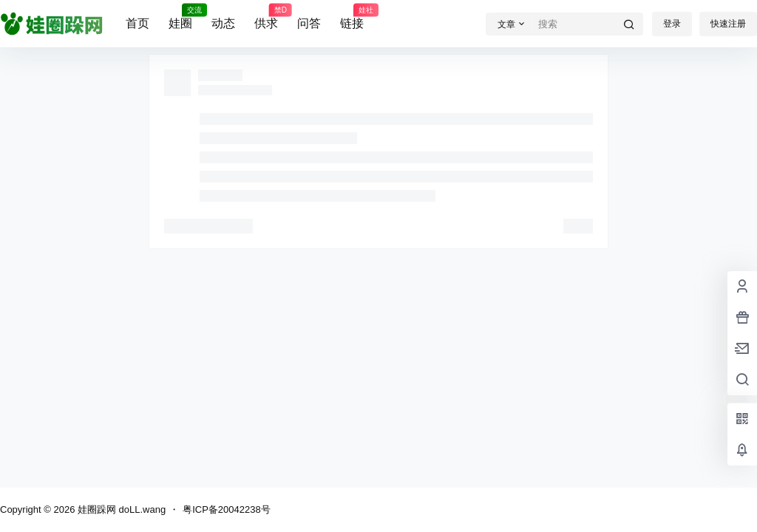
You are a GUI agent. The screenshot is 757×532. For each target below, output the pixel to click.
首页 (138, 23)
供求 (266, 17)
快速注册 (728, 24)
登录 (672, 24)
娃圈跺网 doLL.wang (120, 509)
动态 (223, 23)
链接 (352, 17)
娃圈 (180, 17)
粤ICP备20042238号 (227, 509)
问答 (309, 23)
